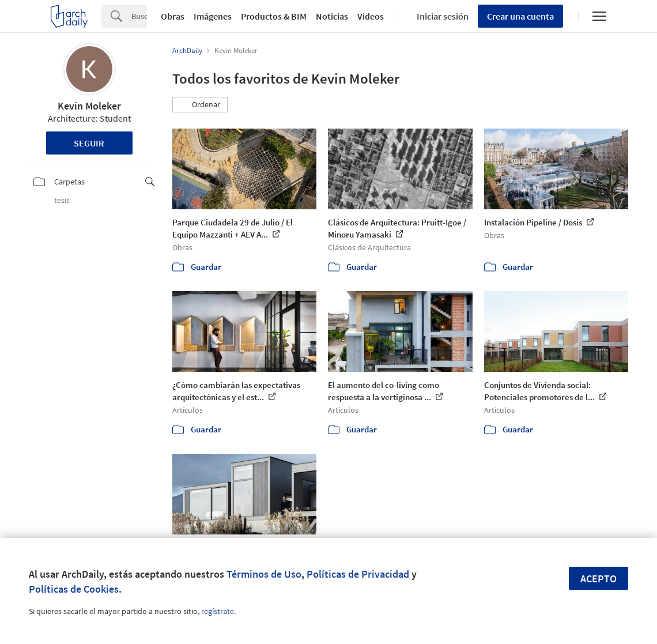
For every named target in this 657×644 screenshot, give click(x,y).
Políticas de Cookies (74, 589)
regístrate (218, 611)
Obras (173, 16)
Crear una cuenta (520, 16)
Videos (371, 16)
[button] (200, 105)
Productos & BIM (274, 16)
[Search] (139, 16)
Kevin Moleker (89, 106)
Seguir (89, 143)
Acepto (599, 579)
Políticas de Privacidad (358, 574)
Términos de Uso (264, 574)
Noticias (332, 16)
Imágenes (213, 16)
